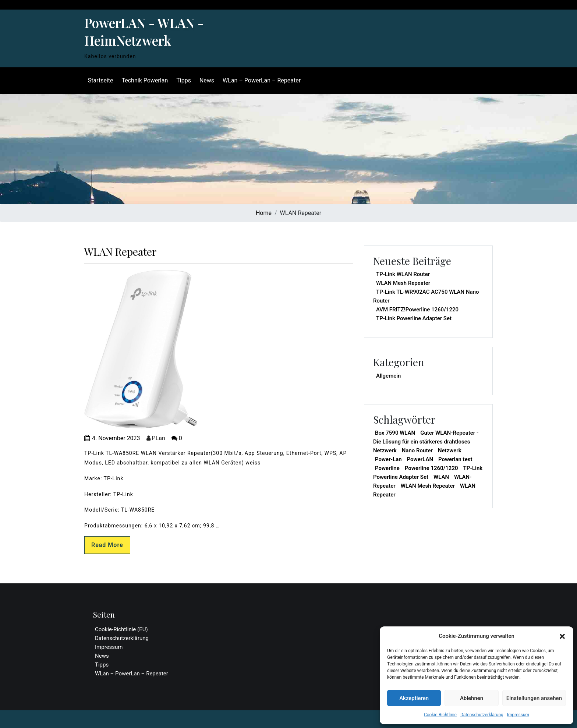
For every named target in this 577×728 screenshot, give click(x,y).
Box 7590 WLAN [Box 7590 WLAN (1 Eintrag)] (395, 433)
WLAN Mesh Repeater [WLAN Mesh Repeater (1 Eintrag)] (428, 486)
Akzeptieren (414, 698)
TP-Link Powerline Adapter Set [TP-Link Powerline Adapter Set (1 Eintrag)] (428, 473)
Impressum (518, 715)
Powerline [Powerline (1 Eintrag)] (387, 468)
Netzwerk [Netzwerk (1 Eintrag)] (450, 450)
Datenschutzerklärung (482, 715)
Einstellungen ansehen (534, 698)
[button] (562, 636)
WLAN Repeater (121, 252)
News (206, 80)
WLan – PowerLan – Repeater (261, 80)
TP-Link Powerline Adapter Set (414, 318)
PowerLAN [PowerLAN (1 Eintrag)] (420, 459)
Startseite (100, 80)
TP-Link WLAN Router (403, 274)
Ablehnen (472, 698)
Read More (107, 545)
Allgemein (388, 376)
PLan (156, 438)
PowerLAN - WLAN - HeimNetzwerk (144, 31)
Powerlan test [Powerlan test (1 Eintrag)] (455, 459)
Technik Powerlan (144, 80)
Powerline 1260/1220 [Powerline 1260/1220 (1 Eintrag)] (431, 468)
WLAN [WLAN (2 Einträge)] (441, 477)
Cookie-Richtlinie (440, 715)
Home (264, 213)
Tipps (183, 80)
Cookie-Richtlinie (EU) (121, 629)
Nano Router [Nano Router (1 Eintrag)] (417, 450)
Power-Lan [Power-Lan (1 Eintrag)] (388, 459)
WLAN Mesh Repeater (403, 283)
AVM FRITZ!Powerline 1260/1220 (417, 310)
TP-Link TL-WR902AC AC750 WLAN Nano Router (426, 296)
